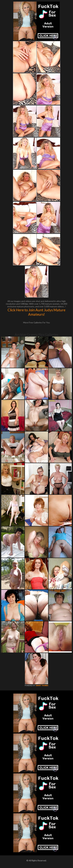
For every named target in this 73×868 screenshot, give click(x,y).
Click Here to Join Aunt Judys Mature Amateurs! (36, 312)
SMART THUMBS (42, 686)
